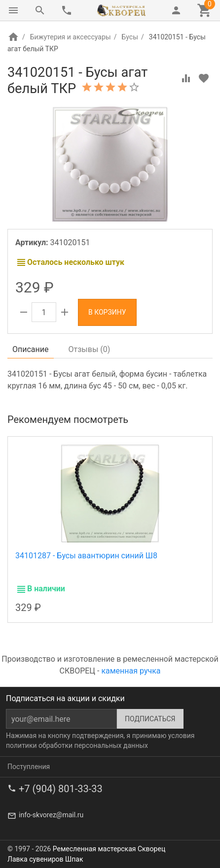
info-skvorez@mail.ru (51, 815)
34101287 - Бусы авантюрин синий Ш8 (86, 556)
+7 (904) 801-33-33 (61, 789)
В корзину (107, 312)
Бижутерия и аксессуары (71, 37)
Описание (31, 349)
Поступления (29, 767)
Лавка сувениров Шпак (45, 859)
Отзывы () (90, 349)
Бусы (130, 37)
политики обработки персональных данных (77, 745)
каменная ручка (131, 671)
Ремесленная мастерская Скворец (109, 849)
